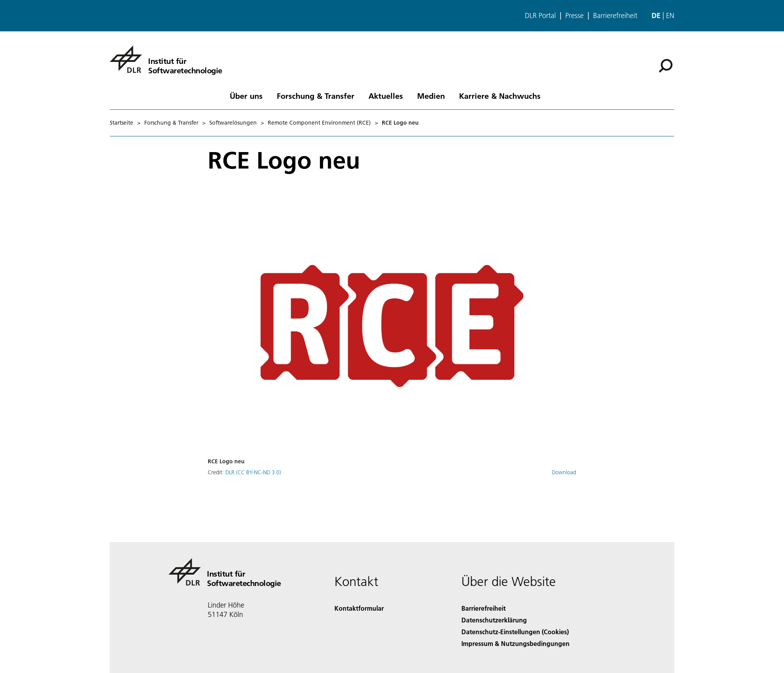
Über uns (246, 96)
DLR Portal (540, 16)
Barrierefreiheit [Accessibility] (484, 608)
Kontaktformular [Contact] (359, 608)
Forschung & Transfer (316, 96)
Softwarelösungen (233, 123)
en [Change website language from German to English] (670, 15)
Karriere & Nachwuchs (500, 96)
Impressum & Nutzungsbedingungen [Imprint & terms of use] (515, 643)
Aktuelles (386, 96)
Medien (431, 96)
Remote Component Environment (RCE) (319, 123)
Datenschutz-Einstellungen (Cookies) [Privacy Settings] (515, 632)
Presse (574, 16)
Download (564, 472)
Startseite (122, 123)
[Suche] (666, 66)
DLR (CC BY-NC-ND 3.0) (253, 472)
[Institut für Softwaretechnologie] (166, 59)
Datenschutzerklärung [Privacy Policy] (494, 620)
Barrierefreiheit (615, 16)
